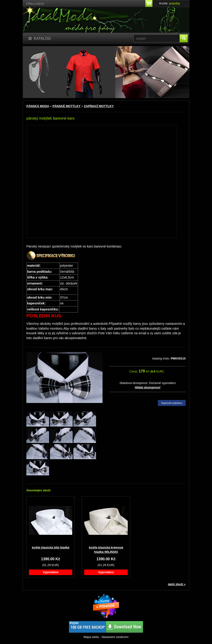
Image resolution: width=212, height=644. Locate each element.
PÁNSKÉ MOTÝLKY (67, 106)
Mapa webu (91, 637)
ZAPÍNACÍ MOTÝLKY (99, 106)
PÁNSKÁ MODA (38, 106)
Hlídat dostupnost (148, 387)
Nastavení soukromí (115, 637)
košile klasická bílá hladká (51, 547)
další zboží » (177, 584)
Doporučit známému (172, 403)
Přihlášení (35, 4)
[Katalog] (40, 39)
